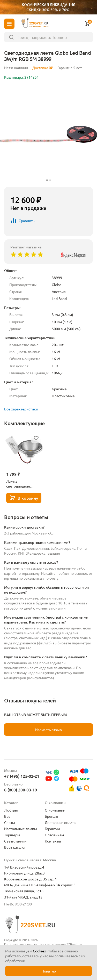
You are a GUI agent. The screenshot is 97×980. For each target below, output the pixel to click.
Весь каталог (15, 847)
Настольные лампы (21, 829)
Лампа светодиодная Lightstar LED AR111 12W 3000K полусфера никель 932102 (23, 484)
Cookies (39, 951)
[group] (48, 134)
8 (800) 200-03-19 (21, 790)
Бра (7, 816)
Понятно (49, 971)
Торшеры (12, 835)
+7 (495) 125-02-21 (22, 776)
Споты (10, 822)
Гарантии (52, 829)
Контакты (53, 841)
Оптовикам (54, 835)
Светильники (15, 841)
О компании (55, 810)
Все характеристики (21, 409)
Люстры (11, 810)
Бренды (51, 816)
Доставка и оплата (60, 822)
